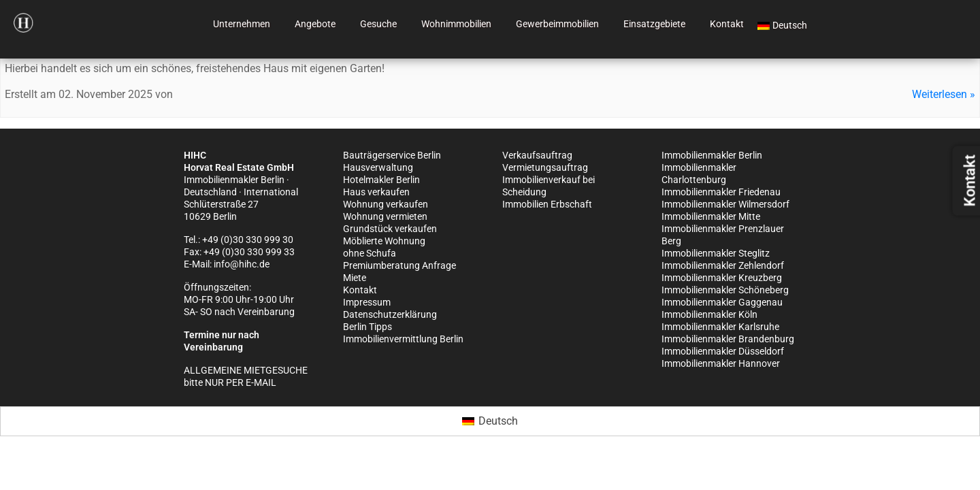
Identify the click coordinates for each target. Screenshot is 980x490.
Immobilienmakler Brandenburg (728, 339)
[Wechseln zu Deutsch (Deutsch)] (490, 421)
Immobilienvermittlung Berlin (403, 339)
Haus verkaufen (376, 192)
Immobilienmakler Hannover (721, 363)
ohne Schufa (370, 253)
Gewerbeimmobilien (557, 24)
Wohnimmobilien (456, 24)
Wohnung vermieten (385, 216)
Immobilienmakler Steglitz (716, 253)
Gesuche (378, 24)
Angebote (315, 24)
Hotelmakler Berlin (381, 180)
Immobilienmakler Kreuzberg (722, 278)
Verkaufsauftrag (537, 155)
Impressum (367, 302)
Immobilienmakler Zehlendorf (723, 265)
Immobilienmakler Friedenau (721, 192)
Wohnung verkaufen (386, 204)
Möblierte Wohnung (384, 241)
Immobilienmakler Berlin (712, 155)
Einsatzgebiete (654, 24)
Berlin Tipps (367, 327)
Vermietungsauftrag (545, 167)
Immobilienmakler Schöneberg (725, 290)
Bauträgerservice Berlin (392, 155)
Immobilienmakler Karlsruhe (720, 327)
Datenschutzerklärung (390, 314)
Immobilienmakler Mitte (711, 216)
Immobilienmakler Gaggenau (722, 302)
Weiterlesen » (944, 94)
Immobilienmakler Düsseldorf (723, 351)
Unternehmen (242, 24)
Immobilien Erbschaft (547, 204)
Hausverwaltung (378, 167)
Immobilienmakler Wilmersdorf (725, 204)
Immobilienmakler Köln (709, 314)
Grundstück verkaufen (390, 229)
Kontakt (727, 24)
